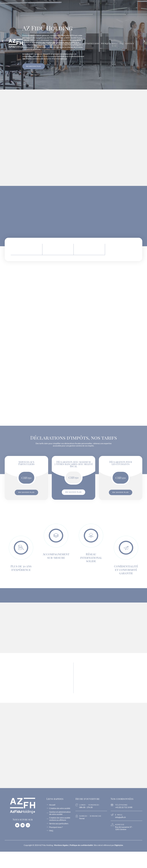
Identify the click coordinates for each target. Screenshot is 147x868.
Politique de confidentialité (81, 845)
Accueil (42, 43)
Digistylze (119, 845)
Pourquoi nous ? (109, 43)
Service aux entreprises (60, 43)
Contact (130, 43)
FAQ (122, 43)
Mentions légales (61, 845)
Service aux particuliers (87, 43)
